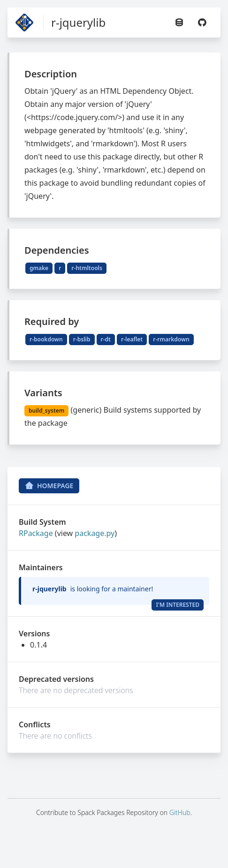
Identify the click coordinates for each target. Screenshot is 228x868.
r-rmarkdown (171, 339)
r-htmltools (87, 268)
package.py (95, 533)
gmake (39, 268)
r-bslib (82, 339)
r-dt (106, 339)
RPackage (36, 533)
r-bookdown (46, 339)
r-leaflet (132, 339)
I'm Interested (178, 605)
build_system (46, 411)
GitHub (180, 812)
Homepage (49, 486)
